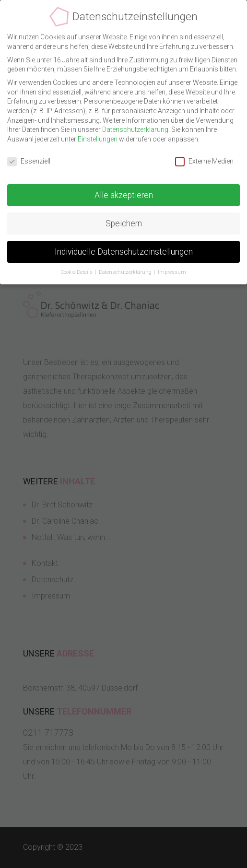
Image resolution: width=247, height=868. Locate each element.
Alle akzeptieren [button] (124, 194)
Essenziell (29, 160)
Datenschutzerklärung (135, 129)
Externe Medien (204, 160)
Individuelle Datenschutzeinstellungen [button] (124, 250)
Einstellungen (98, 138)
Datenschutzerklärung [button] (126, 271)
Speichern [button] (124, 222)
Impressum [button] (172, 271)
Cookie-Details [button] (77, 271)
